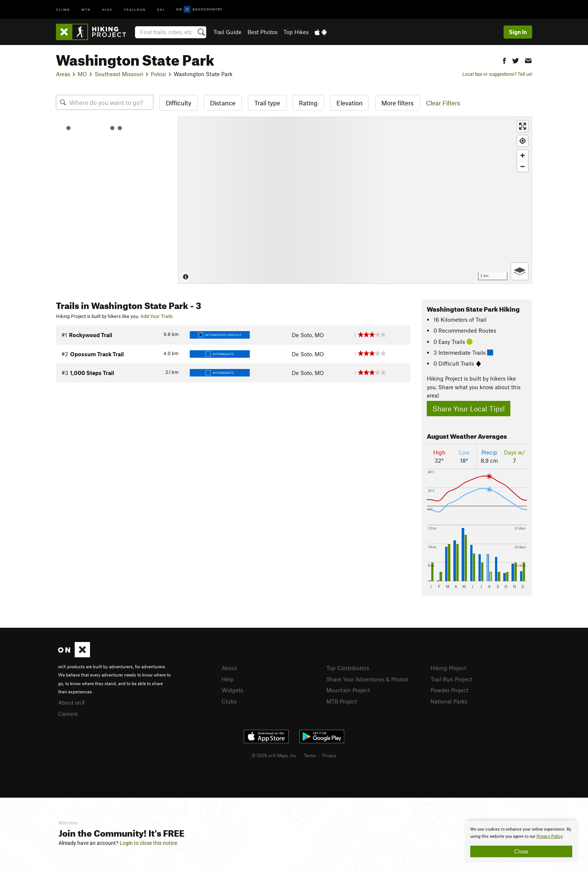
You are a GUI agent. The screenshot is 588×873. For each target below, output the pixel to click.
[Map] (355, 200)
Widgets (232, 690)
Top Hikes (296, 32)
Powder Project (449, 690)
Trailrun (135, 9)
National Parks (449, 701)
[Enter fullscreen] (523, 126)
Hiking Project (448, 668)
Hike (107, 9)
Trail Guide (227, 32)
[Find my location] (523, 141)
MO (82, 74)
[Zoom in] (523, 155)
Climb (63, 9)
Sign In (518, 32)
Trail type (267, 103)
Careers (68, 714)
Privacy (329, 755)
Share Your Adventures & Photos (367, 679)
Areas (63, 74)
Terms (310, 755)
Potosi (158, 74)
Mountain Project (348, 690)
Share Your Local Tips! (469, 409)
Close (521, 851)
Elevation (349, 103)
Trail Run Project (451, 679)
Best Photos (262, 32)
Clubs (229, 701)
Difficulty (178, 103)
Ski (161, 9)
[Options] (520, 271)
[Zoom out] (523, 166)
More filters (397, 103)
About (229, 668)
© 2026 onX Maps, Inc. (274, 755)
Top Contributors (348, 668)
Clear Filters (443, 103)
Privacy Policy (550, 836)
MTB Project (342, 701)
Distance (223, 103)
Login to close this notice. (149, 843)
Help (228, 679)
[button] (504, 60)
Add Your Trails (156, 316)
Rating (308, 103)
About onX (72, 702)
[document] (521, 841)
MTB (86, 9)
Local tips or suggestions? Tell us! (497, 74)
